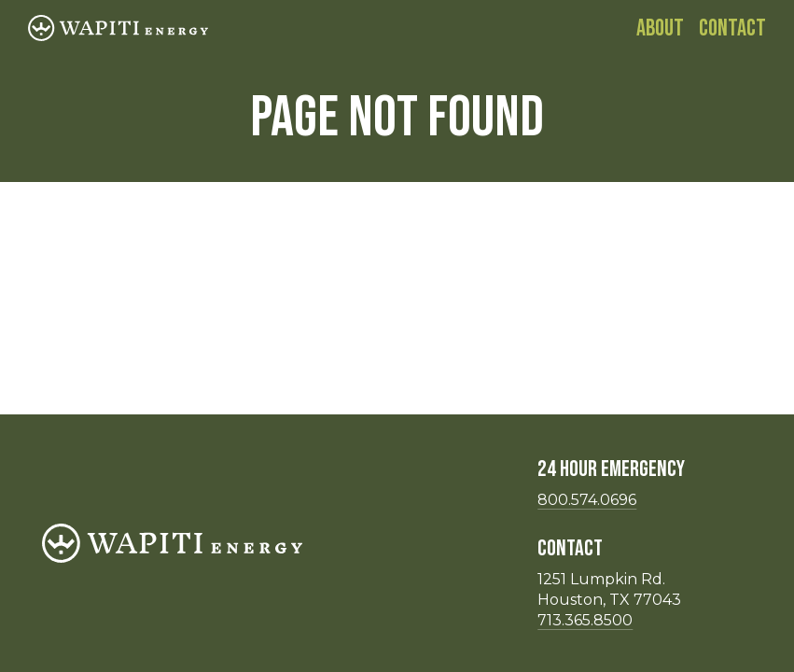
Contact (732, 28)
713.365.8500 (585, 620)
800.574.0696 (587, 500)
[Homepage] (118, 28)
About (660, 28)
